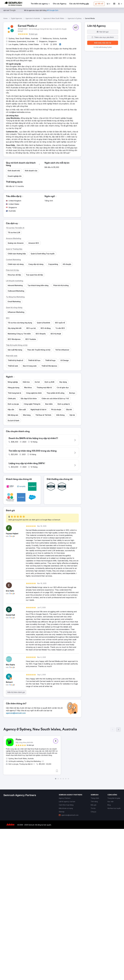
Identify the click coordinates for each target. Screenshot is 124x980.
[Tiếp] (118, 882)
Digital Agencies (17, 18)
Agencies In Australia (33, 18)
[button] (109, 4)
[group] (62, 905)
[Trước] (113, 882)
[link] (60, 4)
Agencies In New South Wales (54, 18)
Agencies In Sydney (75, 18)
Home (5, 18)
